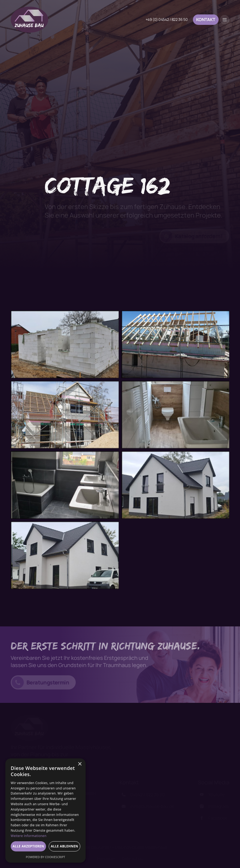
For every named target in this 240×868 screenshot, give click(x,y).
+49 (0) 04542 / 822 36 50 (167, 20)
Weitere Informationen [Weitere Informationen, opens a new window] (29, 836)
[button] (225, 20)
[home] (29, 20)
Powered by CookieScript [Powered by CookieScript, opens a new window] (46, 857)
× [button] (80, 764)
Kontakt (206, 20)
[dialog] (45, 811)
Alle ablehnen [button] (64, 846)
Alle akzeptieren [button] (28, 846)
